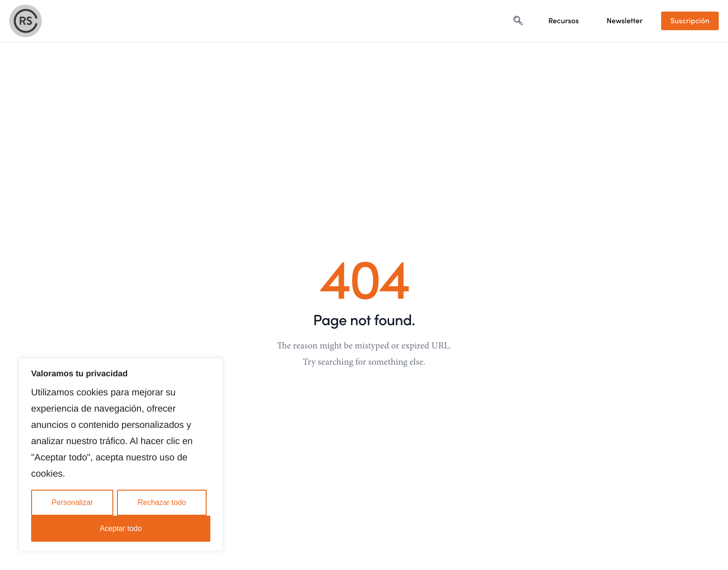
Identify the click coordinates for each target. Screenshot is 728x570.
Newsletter (625, 21)
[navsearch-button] (518, 21)
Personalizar (72, 502)
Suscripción (690, 21)
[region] (121, 455)
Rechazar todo (162, 502)
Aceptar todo (121, 528)
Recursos (564, 21)
